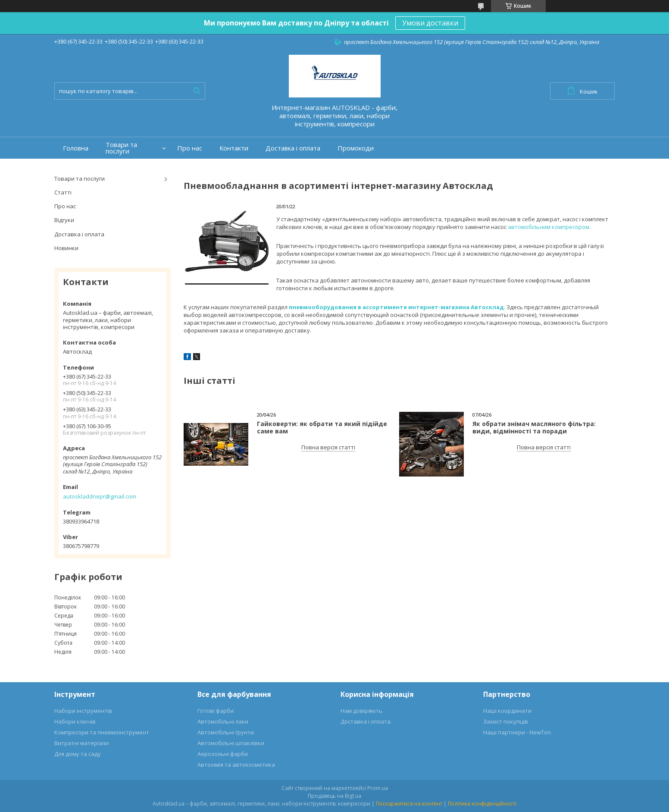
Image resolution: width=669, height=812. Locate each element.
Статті (63, 192)
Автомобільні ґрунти (226, 732)
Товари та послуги (121, 148)
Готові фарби (216, 711)
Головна (76, 148)
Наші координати (507, 711)
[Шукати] (197, 91)
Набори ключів (75, 721)
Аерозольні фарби (223, 754)
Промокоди (356, 148)
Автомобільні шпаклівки (231, 743)
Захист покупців (506, 721)
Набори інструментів (83, 711)
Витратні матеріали (81, 743)
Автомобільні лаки (223, 721)
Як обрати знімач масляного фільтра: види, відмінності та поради (534, 428)
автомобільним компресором (549, 227)
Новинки (66, 248)
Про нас (190, 148)
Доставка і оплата (293, 148)
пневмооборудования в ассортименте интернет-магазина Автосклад (396, 307)
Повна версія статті (328, 447)
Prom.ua (378, 788)
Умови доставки (430, 23)
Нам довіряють (361, 711)
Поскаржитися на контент (409, 804)
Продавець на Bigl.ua (334, 796)
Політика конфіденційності (482, 804)
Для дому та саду (78, 754)
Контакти (234, 148)
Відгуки (64, 220)
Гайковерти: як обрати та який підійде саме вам (322, 428)
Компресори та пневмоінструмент (102, 732)
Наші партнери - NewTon (517, 732)
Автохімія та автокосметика (236, 765)
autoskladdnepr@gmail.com (100, 496)
